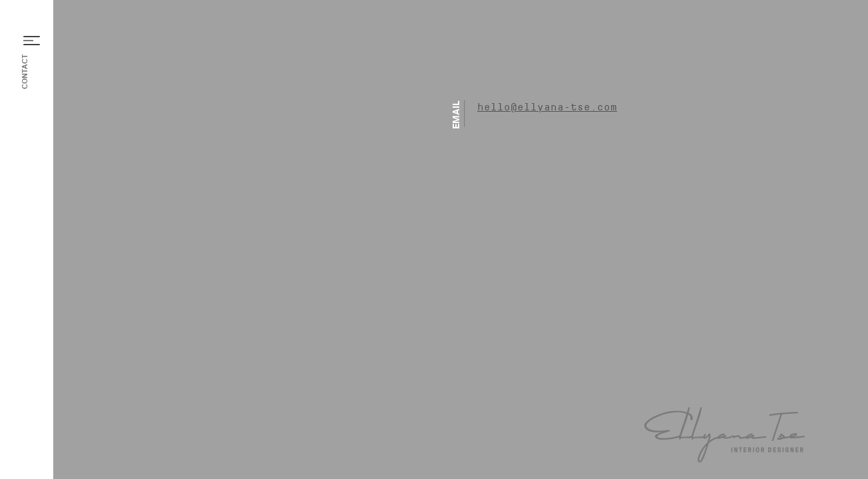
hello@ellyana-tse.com (547, 108)
